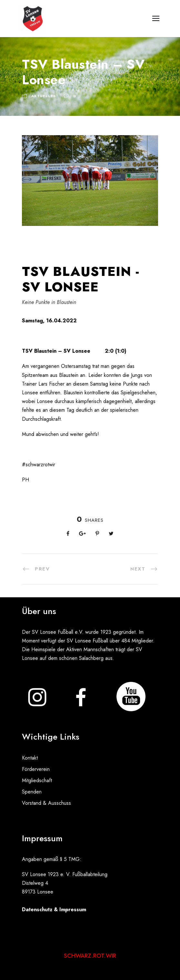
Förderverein (36, 769)
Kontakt (30, 758)
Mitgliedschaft (37, 780)
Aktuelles (44, 96)
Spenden (32, 792)
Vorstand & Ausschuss (46, 803)
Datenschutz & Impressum (54, 909)
